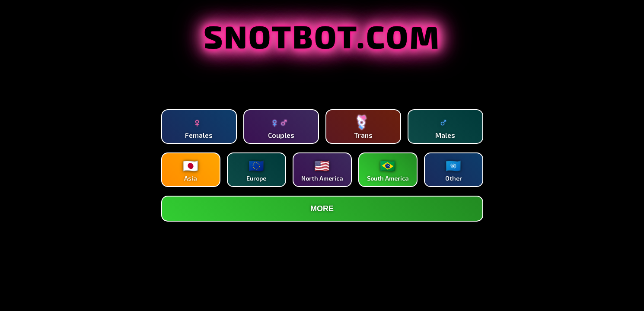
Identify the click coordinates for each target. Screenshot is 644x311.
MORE (322, 209)
